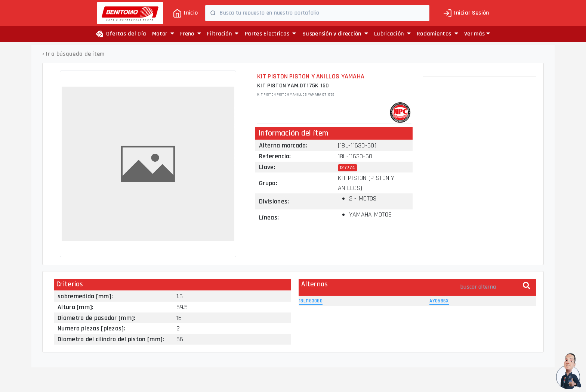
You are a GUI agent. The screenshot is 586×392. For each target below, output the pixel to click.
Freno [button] (191, 34)
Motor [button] (163, 34)
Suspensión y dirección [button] (335, 34)
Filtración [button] (223, 34)
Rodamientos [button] (437, 34)
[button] (477, 34)
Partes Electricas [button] (271, 34)
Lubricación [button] (392, 34)
